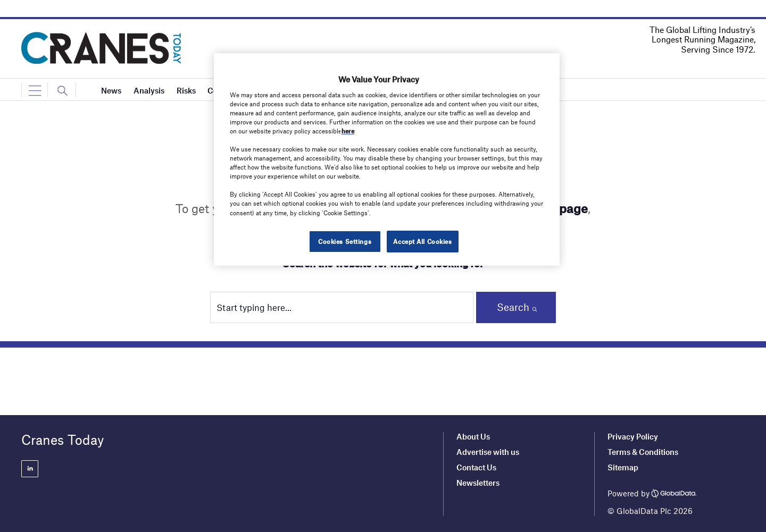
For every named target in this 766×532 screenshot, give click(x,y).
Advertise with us (488, 452)
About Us (473, 436)
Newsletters (479, 483)
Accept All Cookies (422, 241)
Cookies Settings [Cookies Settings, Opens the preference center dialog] (345, 241)
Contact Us (476, 467)
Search (513, 307)
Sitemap (623, 467)
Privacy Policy (633, 436)
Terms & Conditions (643, 452)
